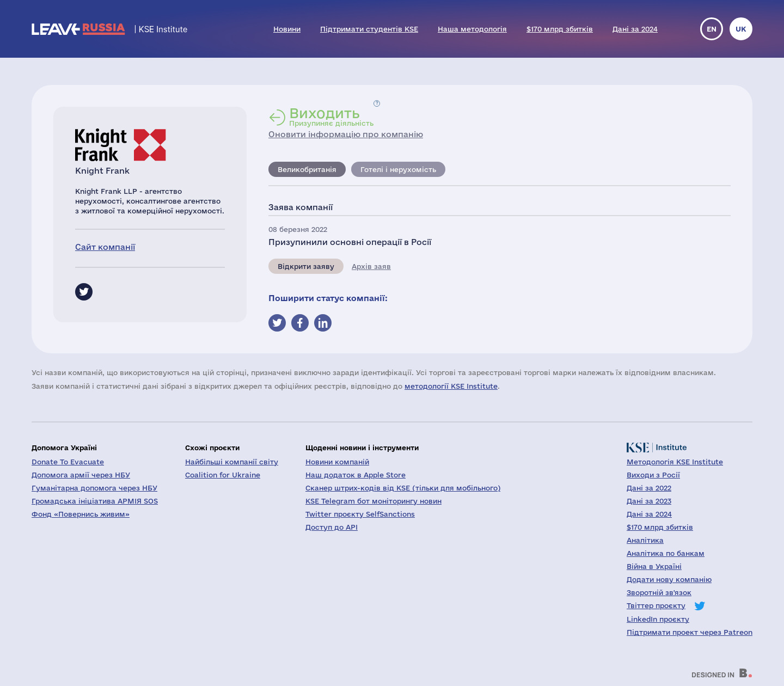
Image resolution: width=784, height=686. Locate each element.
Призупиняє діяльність (331, 117)
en (712, 29)
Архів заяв (371, 266)
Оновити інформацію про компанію (346, 134)
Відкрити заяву (306, 266)
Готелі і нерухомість (398, 169)
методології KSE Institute (451, 386)
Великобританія (307, 169)
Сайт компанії (105, 247)
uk (741, 29)
